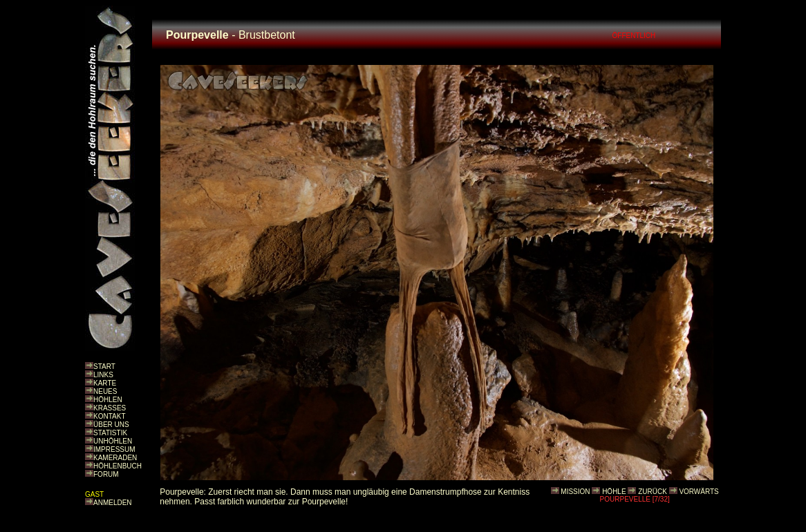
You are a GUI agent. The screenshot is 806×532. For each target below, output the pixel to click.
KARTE (105, 383)
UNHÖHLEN (113, 441)
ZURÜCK (653, 492)
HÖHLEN (108, 400)
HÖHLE (614, 492)
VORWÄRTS (699, 492)
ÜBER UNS (111, 425)
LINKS (103, 375)
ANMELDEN (113, 503)
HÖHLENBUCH (118, 466)
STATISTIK (110, 433)
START (104, 367)
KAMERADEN (115, 458)
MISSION (575, 492)
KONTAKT (109, 416)
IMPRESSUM (114, 449)
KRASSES (110, 408)
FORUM (106, 474)
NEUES (105, 391)
